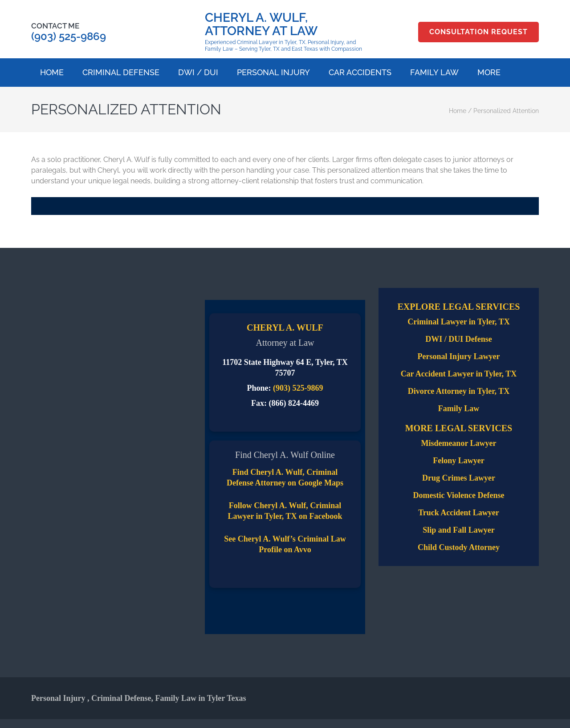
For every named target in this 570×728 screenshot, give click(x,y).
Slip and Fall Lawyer (459, 530)
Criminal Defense (121, 72)
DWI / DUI (198, 72)
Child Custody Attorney (459, 547)
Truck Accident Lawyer (459, 513)
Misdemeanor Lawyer (458, 443)
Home (52, 72)
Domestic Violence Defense (459, 495)
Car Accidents (360, 72)
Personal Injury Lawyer (458, 356)
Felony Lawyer (458, 461)
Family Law (434, 72)
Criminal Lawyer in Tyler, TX (459, 322)
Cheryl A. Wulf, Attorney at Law (261, 24)
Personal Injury (273, 72)
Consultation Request (478, 32)
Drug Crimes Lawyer (459, 478)
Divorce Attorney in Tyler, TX (459, 391)
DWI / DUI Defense (458, 339)
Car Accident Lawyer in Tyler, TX (459, 374)
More (489, 72)
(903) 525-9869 (69, 36)
